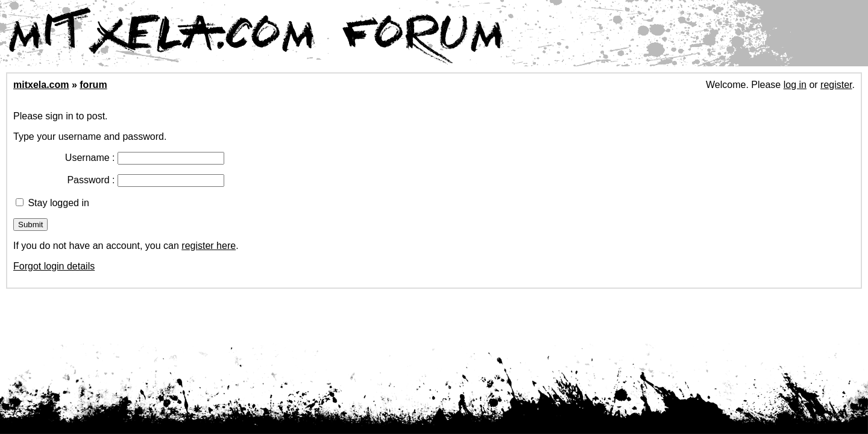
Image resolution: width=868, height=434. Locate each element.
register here (209, 246)
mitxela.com (41, 85)
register (836, 85)
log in (795, 85)
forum (93, 85)
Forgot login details (54, 266)
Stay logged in (52, 203)
